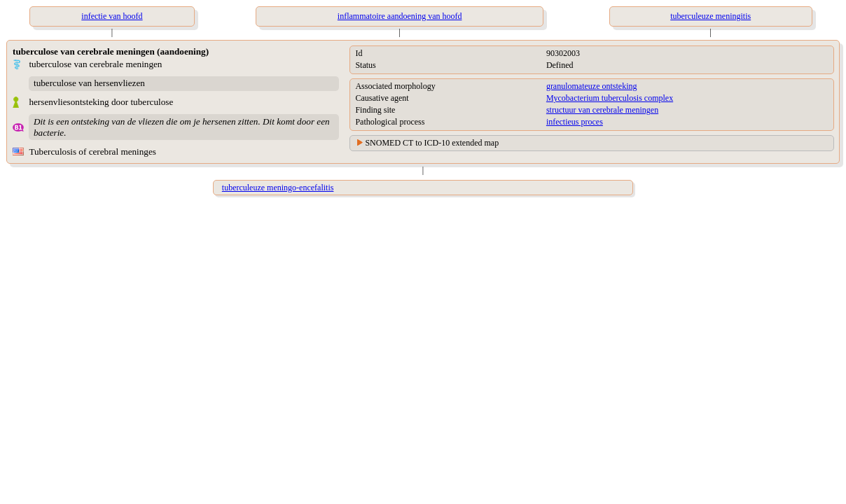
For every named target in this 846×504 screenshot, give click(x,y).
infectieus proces (575, 122)
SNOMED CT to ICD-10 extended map (432, 143)
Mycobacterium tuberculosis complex (610, 98)
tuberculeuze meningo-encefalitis (278, 188)
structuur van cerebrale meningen (602, 110)
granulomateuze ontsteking (592, 86)
